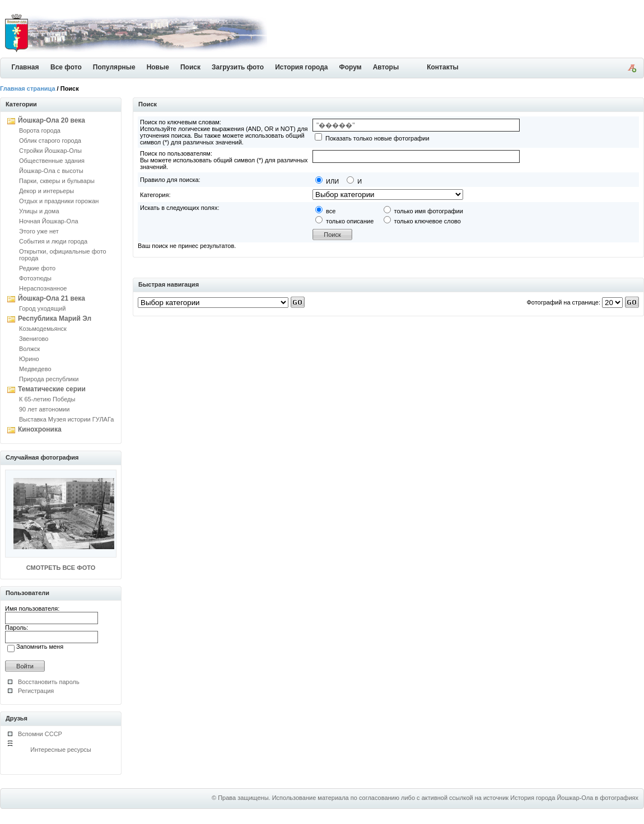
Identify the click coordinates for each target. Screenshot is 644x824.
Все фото (66, 67)
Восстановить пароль (49, 682)
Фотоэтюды (35, 278)
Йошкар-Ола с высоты (51, 171)
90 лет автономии (44, 409)
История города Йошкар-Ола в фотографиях (574, 798)
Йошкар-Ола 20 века (52, 120)
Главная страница (28, 88)
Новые (158, 67)
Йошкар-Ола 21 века (52, 298)
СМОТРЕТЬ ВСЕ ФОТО (61, 568)
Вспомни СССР (40, 734)
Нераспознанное (43, 288)
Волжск (29, 349)
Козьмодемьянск (43, 329)
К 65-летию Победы (47, 399)
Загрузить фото (238, 67)
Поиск (190, 67)
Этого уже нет (39, 231)
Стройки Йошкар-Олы (50, 151)
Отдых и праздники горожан (59, 201)
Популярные (114, 67)
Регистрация (36, 691)
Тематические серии (52, 389)
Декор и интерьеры (46, 191)
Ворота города (40, 130)
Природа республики (49, 379)
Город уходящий (42, 308)
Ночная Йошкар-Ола (49, 221)
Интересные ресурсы (61, 750)
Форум (351, 67)
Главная (25, 67)
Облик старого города (50, 141)
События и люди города (53, 241)
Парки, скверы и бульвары (57, 181)
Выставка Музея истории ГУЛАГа (66, 419)
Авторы (386, 67)
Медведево (35, 369)
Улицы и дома (39, 211)
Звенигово (34, 339)
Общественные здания (52, 161)
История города (301, 67)
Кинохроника (40, 429)
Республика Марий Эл (55, 319)
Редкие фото (37, 268)
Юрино (29, 359)
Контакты (443, 67)
